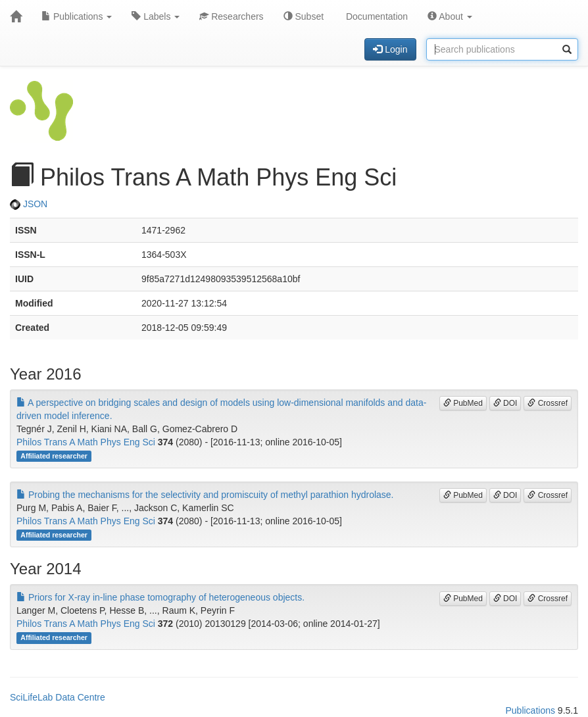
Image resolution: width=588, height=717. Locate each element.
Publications (77, 16)
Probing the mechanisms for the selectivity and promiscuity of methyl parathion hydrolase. (205, 495)
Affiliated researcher (54, 456)
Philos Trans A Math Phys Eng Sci (86, 442)
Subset (304, 16)
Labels (156, 16)
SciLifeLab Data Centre (58, 697)
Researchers (231, 16)
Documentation (376, 16)
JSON (29, 204)
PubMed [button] (463, 403)
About (450, 16)
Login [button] (390, 49)
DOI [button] (505, 403)
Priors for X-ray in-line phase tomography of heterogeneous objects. (160, 597)
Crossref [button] (548, 403)
